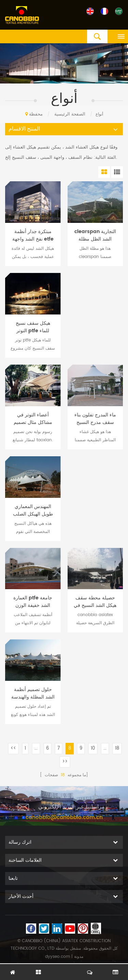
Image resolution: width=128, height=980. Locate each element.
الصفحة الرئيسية (55, 114)
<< (13, 748)
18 (117, 748)
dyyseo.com (58, 957)
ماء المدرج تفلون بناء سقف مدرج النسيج (95, 419)
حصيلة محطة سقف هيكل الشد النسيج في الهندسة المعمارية (95, 602)
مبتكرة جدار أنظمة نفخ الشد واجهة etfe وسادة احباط (33, 235)
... (36, 748)
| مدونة (77, 957)
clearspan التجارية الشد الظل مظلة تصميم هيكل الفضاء (95, 235)
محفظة (36, 114)
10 (93, 748)
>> (65, 762)
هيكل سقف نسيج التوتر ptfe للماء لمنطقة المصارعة (33, 327)
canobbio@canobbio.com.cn (64, 821)
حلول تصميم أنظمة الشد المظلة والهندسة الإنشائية (33, 693)
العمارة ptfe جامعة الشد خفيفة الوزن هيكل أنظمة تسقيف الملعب (33, 602)
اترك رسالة (64, 969)
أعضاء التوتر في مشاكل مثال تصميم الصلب (33, 419)
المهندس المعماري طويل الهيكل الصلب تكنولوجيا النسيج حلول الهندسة (33, 510)
